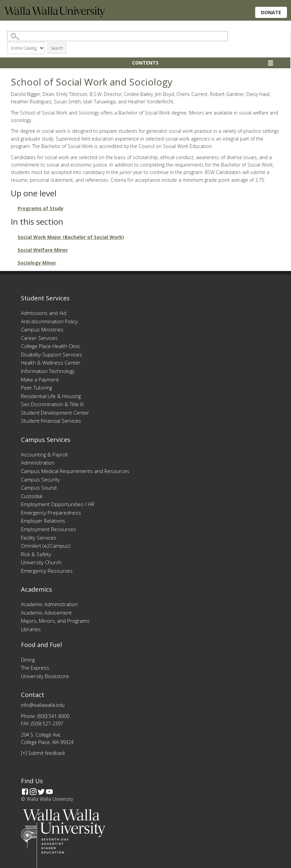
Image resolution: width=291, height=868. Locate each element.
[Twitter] (41, 792)
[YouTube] (49, 792)
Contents (145, 63)
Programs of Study (41, 208)
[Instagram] (33, 792)
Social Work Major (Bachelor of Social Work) (71, 237)
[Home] (55, 15)
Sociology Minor (37, 263)
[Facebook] (25, 792)
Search (57, 48)
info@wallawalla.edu (43, 705)
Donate (271, 12)
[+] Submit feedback (43, 753)
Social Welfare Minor (43, 250)
